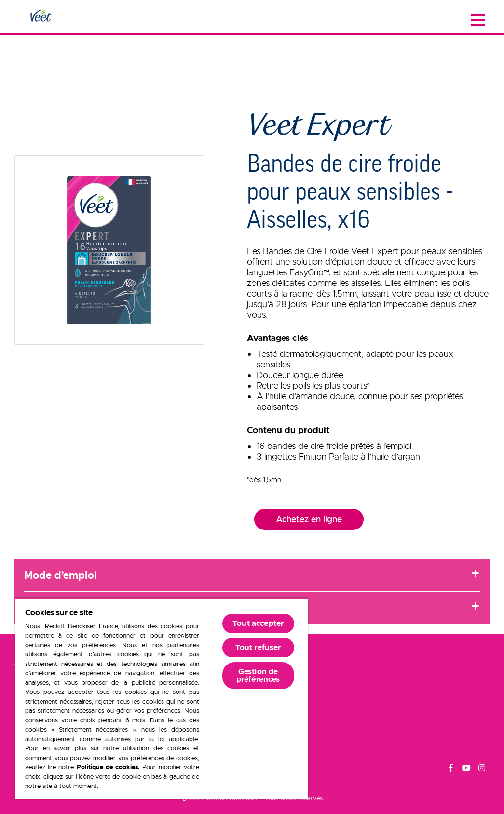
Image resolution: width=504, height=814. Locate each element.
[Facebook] (451, 769)
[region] (162, 698)
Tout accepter (258, 623)
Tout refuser (258, 647)
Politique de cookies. (109, 767)
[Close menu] (478, 20)
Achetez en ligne (309, 519)
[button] (109, 250)
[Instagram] (482, 769)
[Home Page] (41, 16)
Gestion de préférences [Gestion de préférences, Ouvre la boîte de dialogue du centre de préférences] (258, 675)
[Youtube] (466, 769)
